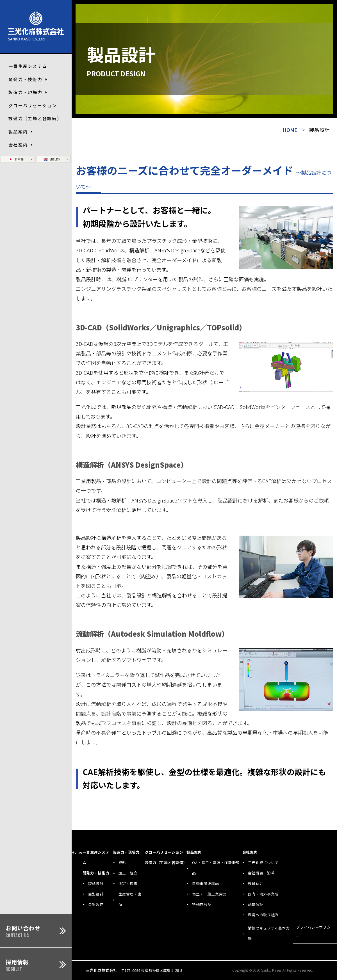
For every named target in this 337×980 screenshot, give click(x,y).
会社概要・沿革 (261, 873)
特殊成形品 (202, 904)
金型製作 (96, 904)
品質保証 (256, 904)
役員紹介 (256, 883)
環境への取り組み (263, 915)
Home (77, 852)
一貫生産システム (28, 66)
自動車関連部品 (206, 883)
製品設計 (96, 883)
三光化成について (263, 863)
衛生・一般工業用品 (209, 894)
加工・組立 (128, 873)
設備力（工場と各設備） (35, 118)
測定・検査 (128, 883)
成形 (122, 863)
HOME (290, 130)
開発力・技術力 (96, 873)
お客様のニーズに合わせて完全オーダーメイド (204, 177)
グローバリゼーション (33, 105)
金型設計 (96, 894)
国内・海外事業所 (263, 894)
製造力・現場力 (126, 852)
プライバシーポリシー (313, 932)
